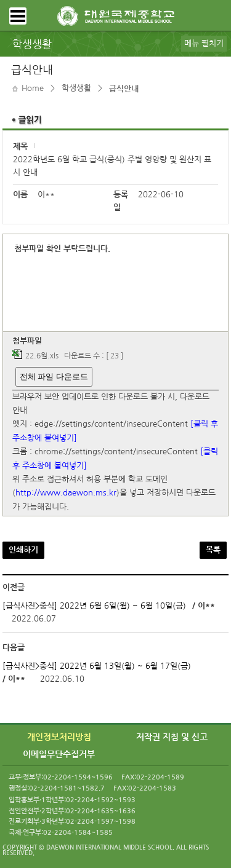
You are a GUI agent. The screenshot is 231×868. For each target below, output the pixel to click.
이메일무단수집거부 (59, 754)
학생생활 (76, 88)
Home (33, 88)
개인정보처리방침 (59, 737)
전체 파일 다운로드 (54, 377)
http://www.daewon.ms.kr (66, 493)
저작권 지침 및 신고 (172, 737)
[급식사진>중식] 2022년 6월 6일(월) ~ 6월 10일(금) (94, 606)
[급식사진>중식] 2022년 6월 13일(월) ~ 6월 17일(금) (97, 666)
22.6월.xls (42, 357)
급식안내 (124, 89)
